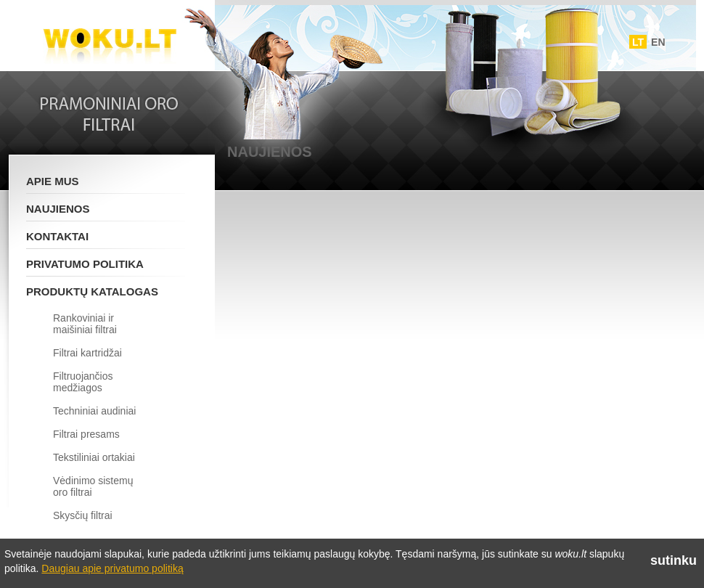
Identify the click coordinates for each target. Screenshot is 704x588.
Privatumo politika (85, 264)
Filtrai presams (86, 434)
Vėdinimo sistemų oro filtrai (93, 486)
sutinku (674, 560)
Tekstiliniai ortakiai (94, 457)
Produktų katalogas (92, 291)
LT (638, 42)
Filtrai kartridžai (87, 353)
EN (658, 42)
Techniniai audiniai (94, 411)
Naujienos (58, 209)
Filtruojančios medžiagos (83, 382)
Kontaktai (57, 236)
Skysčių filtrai (83, 515)
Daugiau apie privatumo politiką (112, 568)
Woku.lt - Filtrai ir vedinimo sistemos (110, 38)
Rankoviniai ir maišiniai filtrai (85, 324)
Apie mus (53, 181)
